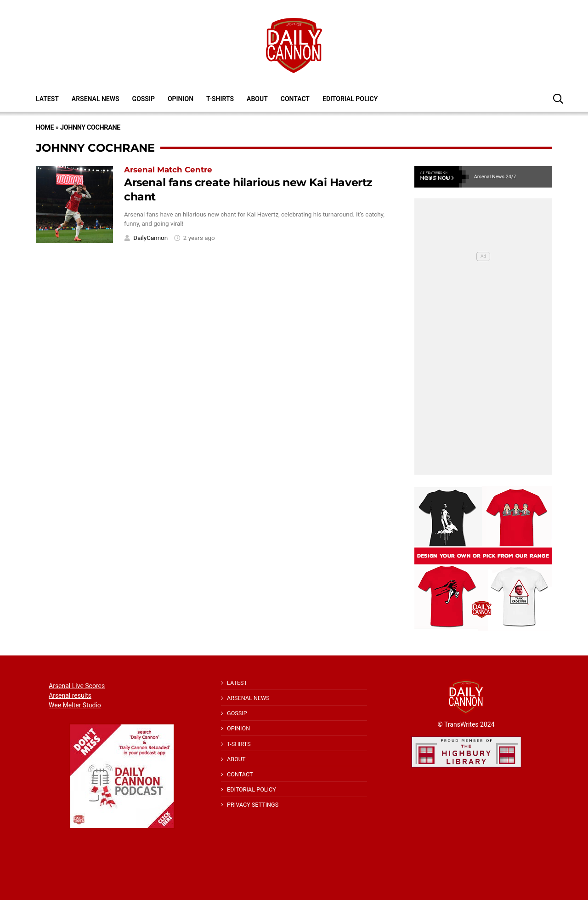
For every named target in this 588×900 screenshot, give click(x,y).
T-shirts (220, 99)
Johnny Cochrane (90, 128)
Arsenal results (70, 695)
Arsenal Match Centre (168, 170)
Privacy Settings (253, 805)
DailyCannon (150, 238)
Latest (47, 99)
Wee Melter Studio (75, 705)
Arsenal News (96, 99)
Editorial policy (350, 99)
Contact (295, 99)
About (257, 99)
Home (45, 128)
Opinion (181, 99)
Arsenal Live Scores (77, 686)
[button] (558, 98)
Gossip (144, 99)
